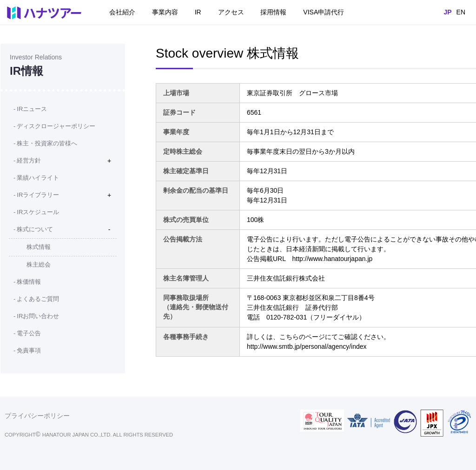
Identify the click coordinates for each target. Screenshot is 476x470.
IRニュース (32, 109)
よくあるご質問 (38, 299)
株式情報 (39, 247)
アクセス (231, 12)
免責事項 (29, 350)
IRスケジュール (38, 212)
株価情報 (29, 282)
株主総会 (39, 264)
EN (461, 12)
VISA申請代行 (324, 12)
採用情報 (273, 12)
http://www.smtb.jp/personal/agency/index (307, 346)
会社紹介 (122, 12)
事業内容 (165, 12)
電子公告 (29, 333)
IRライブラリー (38, 195)
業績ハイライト (38, 178)
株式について (35, 229)
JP (447, 12)
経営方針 (29, 160)
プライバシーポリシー (37, 416)
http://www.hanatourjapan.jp (333, 259)
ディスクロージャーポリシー (56, 126)
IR (198, 12)
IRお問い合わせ (38, 316)
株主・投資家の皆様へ (47, 143)
